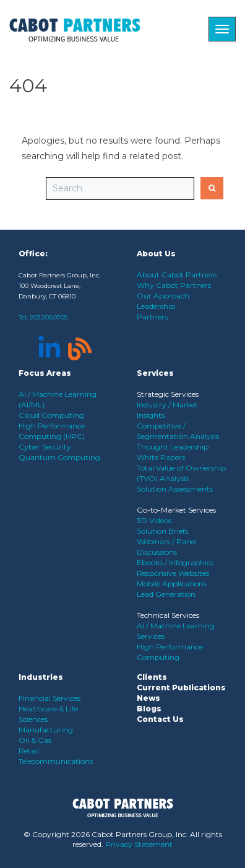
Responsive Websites (173, 573)
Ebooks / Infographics (175, 562)
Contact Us (160, 719)
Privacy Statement (139, 844)
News (148, 698)
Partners (152, 317)
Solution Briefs (162, 531)
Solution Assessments (175, 489)
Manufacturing (46, 730)
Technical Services (168, 615)
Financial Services (49, 698)
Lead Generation (166, 594)
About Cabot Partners (177, 275)
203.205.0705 (49, 317)
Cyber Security (45, 447)
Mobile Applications (172, 584)
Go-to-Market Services (176, 510)
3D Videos (154, 520)
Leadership (156, 306)
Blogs (149, 709)
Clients (152, 677)
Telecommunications (56, 761)
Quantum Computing (59, 457)
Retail (29, 751)
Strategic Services (168, 394)
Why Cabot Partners (174, 285)
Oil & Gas (35, 740)
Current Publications (181, 688)
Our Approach (163, 296)
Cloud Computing (51, 415)
